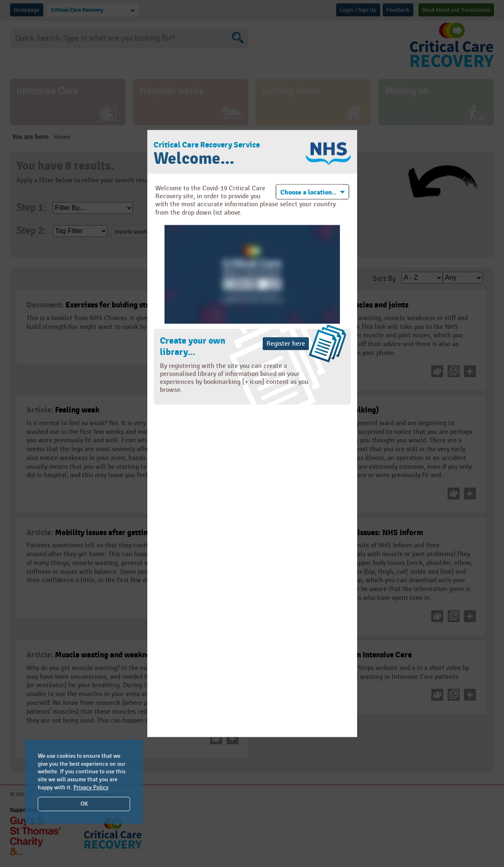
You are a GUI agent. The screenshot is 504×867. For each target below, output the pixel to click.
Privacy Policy (91, 787)
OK (84, 804)
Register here (286, 343)
